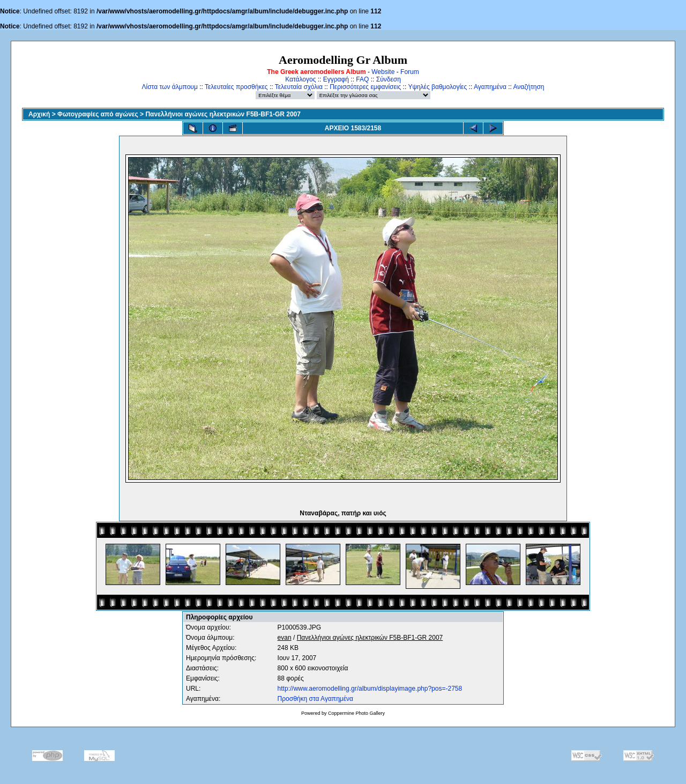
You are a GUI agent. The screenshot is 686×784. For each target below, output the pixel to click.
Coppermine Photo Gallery (356, 713)
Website (383, 72)
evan (285, 638)
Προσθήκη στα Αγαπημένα (315, 699)
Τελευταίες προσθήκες (236, 87)
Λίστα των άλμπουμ (170, 87)
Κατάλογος (300, 79)
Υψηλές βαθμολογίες (437, 87)
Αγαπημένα (490, 87)
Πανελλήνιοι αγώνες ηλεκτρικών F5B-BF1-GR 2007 (223, 114)
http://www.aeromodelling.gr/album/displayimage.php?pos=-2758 (370, 689)
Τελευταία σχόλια (299, 87)
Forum (410, 72)
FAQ (362, 79)
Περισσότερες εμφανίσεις (365, 87)
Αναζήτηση (529, 87)
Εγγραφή (336, 79)
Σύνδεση (389, 79)
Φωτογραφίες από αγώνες (98, 114)
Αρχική (39, 114)
